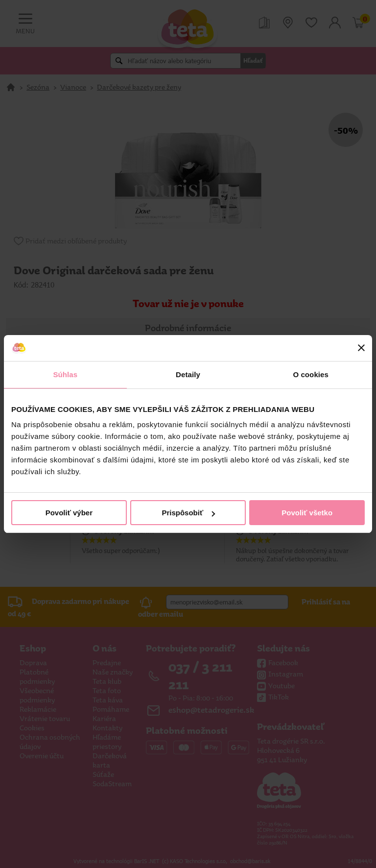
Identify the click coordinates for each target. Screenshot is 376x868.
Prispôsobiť (188, 513)
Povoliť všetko (307, 513)
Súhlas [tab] (65, 374)
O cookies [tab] (311, 374)
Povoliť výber (69, 513)
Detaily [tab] (188, 374)
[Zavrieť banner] (361, 348)
